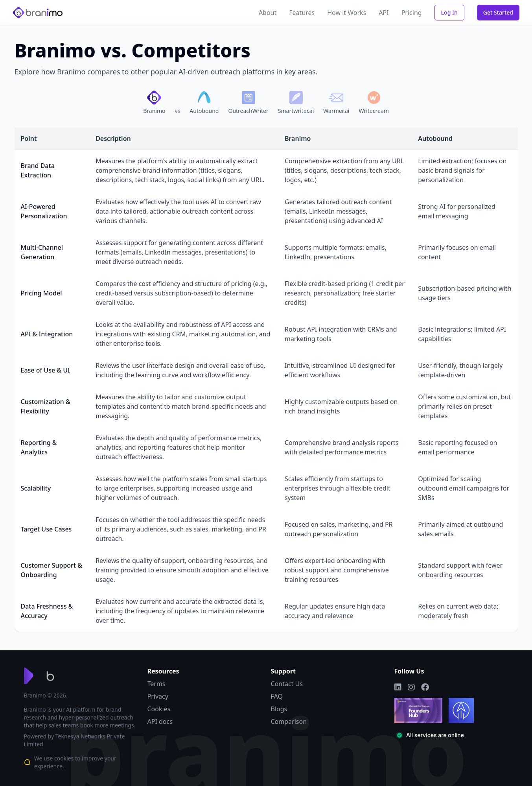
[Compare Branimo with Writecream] (374, 102)
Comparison (289, 721)
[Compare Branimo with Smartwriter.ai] (296, 102)
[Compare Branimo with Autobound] (204, 102)
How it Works (347, 13)
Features (302, 13)
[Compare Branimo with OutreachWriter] (248, 102)
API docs (160, 721)
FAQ (277, 696)
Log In (449, 12)
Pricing (412, 13)
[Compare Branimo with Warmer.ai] (336, 102)
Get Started (498, 12)
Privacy (158, 696)
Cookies (159, 709)
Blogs (279, 709)
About (268, 13)
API (384, 13)
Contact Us (287, 684)
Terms (156, 684)
